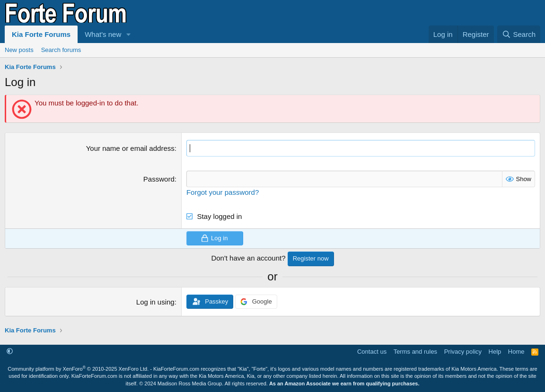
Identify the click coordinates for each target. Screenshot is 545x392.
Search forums (61, 50)
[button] (129, 34)
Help (495, 352)
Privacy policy (463, 352)
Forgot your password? (223, 192)
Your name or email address (130, 148)
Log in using (155, 302)
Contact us (372, 352)
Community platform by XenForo (78, 369)
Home (516, 352)
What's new (103, 34)
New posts (19, 50)
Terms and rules (415, 352)
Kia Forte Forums (41, 34)
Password (159, 179)
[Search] (519, 34)
